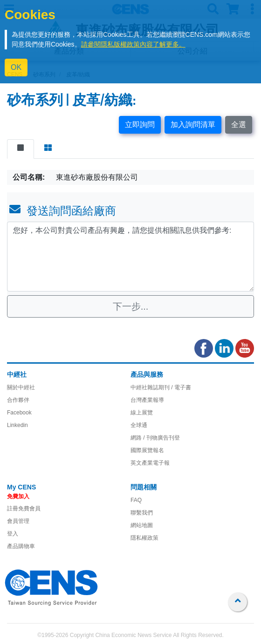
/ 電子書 (180, 387)
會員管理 (18, 521)
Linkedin (17, 425)
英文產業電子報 (150, 463)
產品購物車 (21, 546)
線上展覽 (142, 413)
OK (16, 67)
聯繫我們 (142, 513)
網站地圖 (142, 525)
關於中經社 (21, 387)
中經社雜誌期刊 (150, 387)
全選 (239, 125)
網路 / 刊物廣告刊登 (155, 438)
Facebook (19, 413)
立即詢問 (140, 125)
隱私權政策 (144, 538)
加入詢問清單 (193, 125)
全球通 (139, 425)
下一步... (131, 306)
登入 (13, 534)
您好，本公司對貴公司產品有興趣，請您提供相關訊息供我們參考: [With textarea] (130, 257)
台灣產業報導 (147, 400)
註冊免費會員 (24, 508)
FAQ (136, 500)
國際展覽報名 (147, 450)
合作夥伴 (18, 400)
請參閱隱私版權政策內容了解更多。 (133, 44)
